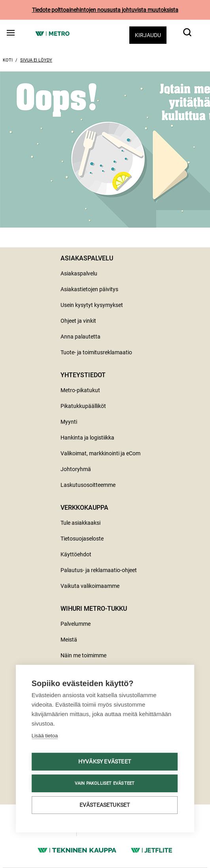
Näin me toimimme (83, 655)
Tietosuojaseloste (82, 539)
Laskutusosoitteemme (88, 485)
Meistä (69, 640)
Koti (8, 60)
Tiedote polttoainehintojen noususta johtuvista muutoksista (105, 10)
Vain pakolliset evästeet (105, 783)
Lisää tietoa (45, 736)
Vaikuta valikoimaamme (90, 586)
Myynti (69, 422)
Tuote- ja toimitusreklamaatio (96, 352)
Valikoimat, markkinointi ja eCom (100, 453)
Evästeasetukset (105, 805)
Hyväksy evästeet (105, 761)
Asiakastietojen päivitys (89, 289)
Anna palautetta (80, 337)
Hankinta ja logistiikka (87, 438)
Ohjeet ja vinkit (78, 321)
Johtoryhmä (76, 469)
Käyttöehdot (76, 554)
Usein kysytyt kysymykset (92, 305)
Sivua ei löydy (36, 60)
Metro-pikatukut (80, 390)
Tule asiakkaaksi (80, 523)
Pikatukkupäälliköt (83, 406)
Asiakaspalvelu (79, 273)
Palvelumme (76, 624)
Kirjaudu (148, 35)
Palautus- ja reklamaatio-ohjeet (99, 570)
